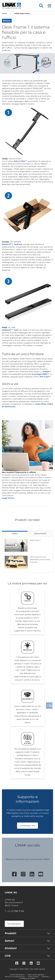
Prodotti (10, 933)
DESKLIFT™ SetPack (12, 244)
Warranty (45, 977)
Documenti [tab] (40, 533)
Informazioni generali (36, 975)
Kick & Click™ (20, 161)
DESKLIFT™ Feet (10, 330)
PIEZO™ (47, 372)
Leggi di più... (9, 498)
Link (8, 956)
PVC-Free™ (45, 377)
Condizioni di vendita (27, 978)
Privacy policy (33, 977)
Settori (9, 941)
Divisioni (11, 948)
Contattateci (14, 924)
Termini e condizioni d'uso (15, 977)
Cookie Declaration (17, 975)
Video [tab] (15, 533)
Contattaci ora (28, 826)
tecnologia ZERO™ (40, 374)
